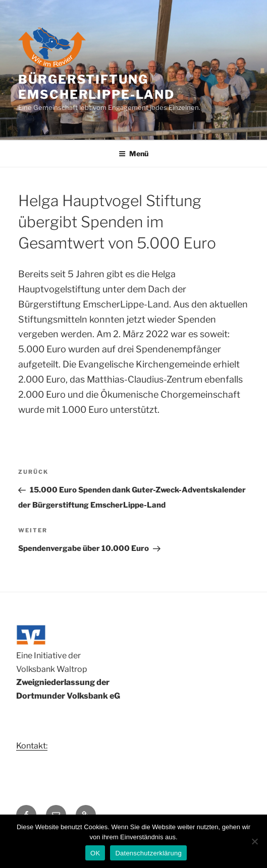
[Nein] (254, 841)
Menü (133, 153)
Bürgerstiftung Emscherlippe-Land (96, 87)
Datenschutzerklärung (148, 853)
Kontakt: (32, 746)
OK (95, 853)
